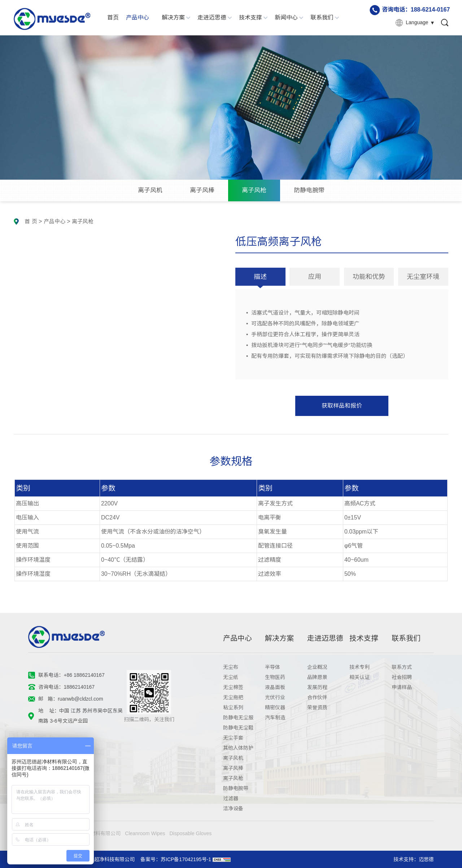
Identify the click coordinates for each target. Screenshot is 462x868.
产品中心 (138, 17)
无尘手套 (233, 738)
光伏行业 (275, 697)
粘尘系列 (233, 707)
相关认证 (359, 677)
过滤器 (231, 798)
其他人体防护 (238, 748)
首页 (113, 17)
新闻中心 (286, 17)
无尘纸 (231, 677)
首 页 (31, 221)
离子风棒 (202, 190)
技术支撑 (250, 17)
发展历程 (317, 687)
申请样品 (402, 687)
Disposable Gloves (190, 833)
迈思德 (426, 859)
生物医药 (275, 677)
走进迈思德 (212, 17)
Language (417, 22)
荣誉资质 (317, 707)
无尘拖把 (233, 697)
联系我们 (322, 17)
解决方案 (173, 17)
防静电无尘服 (238, 718)
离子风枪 (254, 190)
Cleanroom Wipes (145, 833)
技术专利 (359, 667)
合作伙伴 (317, 697)
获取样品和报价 (342, 406)
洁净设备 (233, 808)
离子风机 (150, 190)
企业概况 (317, 667)
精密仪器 (275, 707)
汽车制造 (275, 718)
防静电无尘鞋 (238, 728)
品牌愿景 (317, 677)
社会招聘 (402, 677)
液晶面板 (275, 687)
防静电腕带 (309, 190)
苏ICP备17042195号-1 (186, 859)
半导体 (273, 667)
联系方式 (402, 667)
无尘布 (231, 667)
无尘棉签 (233, 687)
